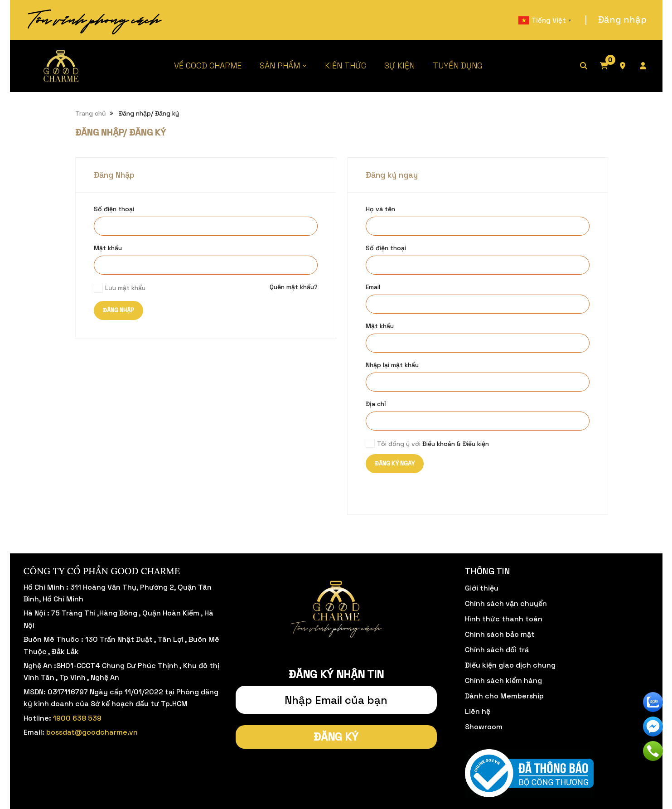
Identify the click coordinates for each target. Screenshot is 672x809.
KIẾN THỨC (346, 65)
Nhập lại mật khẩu (392, 365)
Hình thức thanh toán (504, 619)
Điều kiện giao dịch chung (510, 665)
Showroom (484, 727)
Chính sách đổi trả (497, 650)
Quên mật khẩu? (294, 287)
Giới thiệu (482, 588)
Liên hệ (478, 711)
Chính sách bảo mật (500, 634)
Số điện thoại (114, 209)
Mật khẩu (108, 248)
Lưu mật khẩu (125, 288)
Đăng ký (336, 737)
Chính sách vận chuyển (506, 603)
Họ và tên (380, 209)
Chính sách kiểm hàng (503, 681)
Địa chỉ (376, 404)
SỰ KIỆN (399, 65)
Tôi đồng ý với (433, 444)
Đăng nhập (622, 19)
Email (373, 287)
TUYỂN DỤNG (457, 65)
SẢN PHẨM (280, 65)
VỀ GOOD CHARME (208, 65)
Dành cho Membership (504, 696)
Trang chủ (91, 113)
